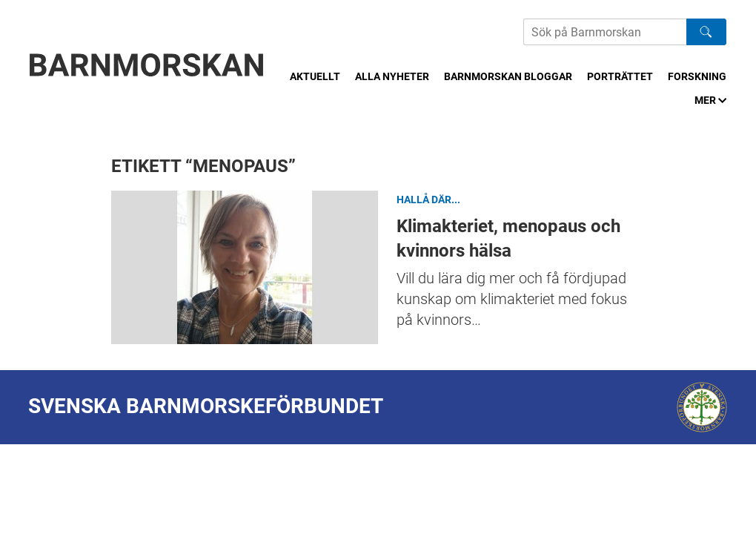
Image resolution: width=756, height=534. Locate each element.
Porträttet (620, 76)
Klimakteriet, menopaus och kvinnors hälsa (245, 267)
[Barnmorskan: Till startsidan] (147, 65)
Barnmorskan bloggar (508, 76)
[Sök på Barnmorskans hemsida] (605, 32)
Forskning (697, 76)
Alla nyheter (392, 76)
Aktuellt (315, 76)
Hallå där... (428, 200)
